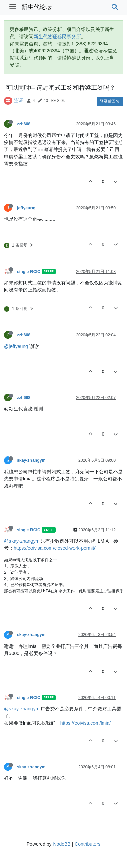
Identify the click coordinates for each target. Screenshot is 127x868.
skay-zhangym (31, 460)
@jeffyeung (16, 346)
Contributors (87, 844)
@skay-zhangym (22, 541)
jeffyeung (26, 208)
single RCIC (29, 272)
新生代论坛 (37, 7)
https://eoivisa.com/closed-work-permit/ (55, 548)
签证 (18, 100)
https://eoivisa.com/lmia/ (86, 723)
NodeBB (62, 844)
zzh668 (24, 124)
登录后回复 (110, 101)
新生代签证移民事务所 (57, 37)
